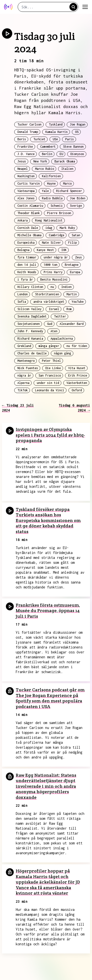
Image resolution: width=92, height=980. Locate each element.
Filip (72, 243)
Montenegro (26, 361)
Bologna (23, 250)
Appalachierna (62, 339)
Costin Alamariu (30, 206)
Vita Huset (77, 368)
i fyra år (25, 279)
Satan (76, 235)
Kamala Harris (57, 132)
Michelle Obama (29, 235)
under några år (56, 257)
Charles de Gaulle (32, 353)
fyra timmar (27, 257)
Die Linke (53, 368)
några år (24, 375)
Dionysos (77, 154)
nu (52, 287)
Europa (75, 272)
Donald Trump (28, 132)
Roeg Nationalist (49, 220)
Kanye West (45, 250)
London (23, 294)
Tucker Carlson (29, 124)
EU (61, 154)
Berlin (47, 154)
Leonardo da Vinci (50, 390)
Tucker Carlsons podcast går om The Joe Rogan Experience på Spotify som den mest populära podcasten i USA (50, 698)
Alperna (23, 383)
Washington (26, 176)
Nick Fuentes (28, 368)
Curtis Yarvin (29, 183)
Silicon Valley (29, 309)
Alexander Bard (72, 324)
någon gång (63, 353)
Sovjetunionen (29, 324)
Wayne (51, 183)
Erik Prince (78, 375)
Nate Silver (51, 243)
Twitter (60, 316)
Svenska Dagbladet (32, 316)
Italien (67, 169)
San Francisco (50, 375)
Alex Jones (26, 198)
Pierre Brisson (59, 213)
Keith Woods (27, 272)
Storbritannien (47, 294)
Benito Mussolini (54, 279)
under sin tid (48, 383)
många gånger (49, 346)
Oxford (77, 390)
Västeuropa (26, 191)
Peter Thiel (51, 361)
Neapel (23, 169)
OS (77, 132)
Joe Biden (78, 198)
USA (55, 139)
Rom (69, 309)
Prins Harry (53, 272)
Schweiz (57, 206)
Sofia (22, 302)
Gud (50, 324)
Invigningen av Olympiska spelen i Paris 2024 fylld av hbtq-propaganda (50, 435)
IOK (64, 250)
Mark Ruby (67, 228)
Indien (66, 287)
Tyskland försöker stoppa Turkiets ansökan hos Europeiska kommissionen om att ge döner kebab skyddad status (48, 520)
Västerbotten (77, 383)
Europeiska (26, 243)
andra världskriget (49, 302)
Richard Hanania (30, 339)
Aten (54, 331)
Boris (22, 139)
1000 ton (51, 265)
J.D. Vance (26, 154)
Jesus (22, 161)
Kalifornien (51, 176)
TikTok (23, 390)
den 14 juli (27, 265)
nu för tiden (77, 346)
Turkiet (39, 139)
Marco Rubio (45, 169)
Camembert (48, 147)
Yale (45, 191)
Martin (72, 294)
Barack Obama (65, 161)
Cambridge (57, 235)
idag (49, 228)
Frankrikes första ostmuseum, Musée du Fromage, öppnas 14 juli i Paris (48, 611)
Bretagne (72, 265)
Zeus (79, 257)
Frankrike (25, 147)
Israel (54, 309)
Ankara (23, 220)
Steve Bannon (73, 147)
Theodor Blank (29, 213)
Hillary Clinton (30, 287)
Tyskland (56, 124)
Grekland (24, 346)
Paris (70, 139)
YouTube (78, 302)
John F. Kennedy (30, 331)
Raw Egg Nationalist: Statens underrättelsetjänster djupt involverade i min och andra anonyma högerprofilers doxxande (46, 786)
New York (40, 161)
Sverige (76, 206)
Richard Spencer (69, 191)
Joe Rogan (78, 124)
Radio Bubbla (52, 198)
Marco (67, 183)
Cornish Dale (28, 228)
